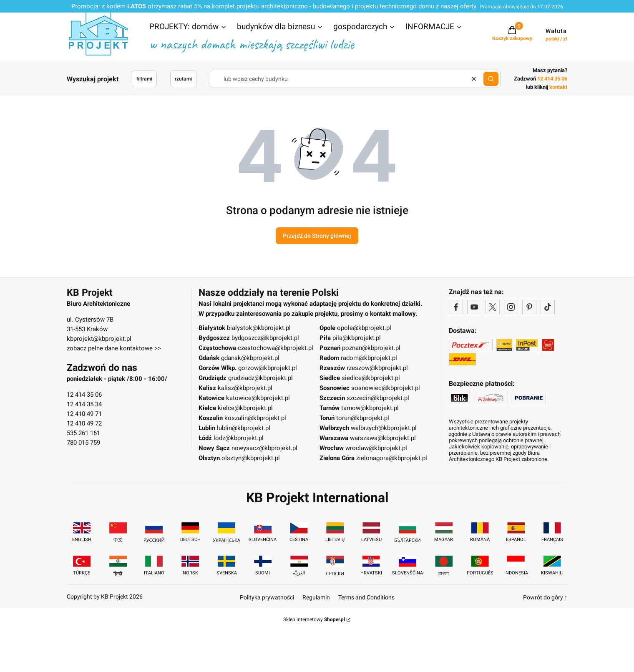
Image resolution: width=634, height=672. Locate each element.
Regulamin (316, 597)
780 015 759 (83, 443)
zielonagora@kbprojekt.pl (392, 458)
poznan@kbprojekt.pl (371, 348)
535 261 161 (83, 433)
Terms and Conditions (366, 597)
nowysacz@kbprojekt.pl (264, 448)
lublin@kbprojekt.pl (244, 428)
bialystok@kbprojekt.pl (259, 328)
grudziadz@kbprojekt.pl (260, 378)
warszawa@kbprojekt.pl (383, 438)
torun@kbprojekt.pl (363, 418)
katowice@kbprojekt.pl (258, 398)
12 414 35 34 (84, 404)
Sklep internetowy (314, 619)
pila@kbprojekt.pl (357, 338)
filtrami (144, 79)
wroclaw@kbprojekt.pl (376, 448)
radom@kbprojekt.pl (369, 358)
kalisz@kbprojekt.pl (245, 388)
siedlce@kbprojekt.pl (371, 378)
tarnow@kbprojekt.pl (370, 408)
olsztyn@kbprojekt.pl (251, 458)
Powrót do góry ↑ (545, 597)
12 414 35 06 (84, 395)
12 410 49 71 (84, 414)
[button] (188, 28)
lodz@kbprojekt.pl (239, 438)
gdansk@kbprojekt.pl (250, 358)
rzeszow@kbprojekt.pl (377, 368)
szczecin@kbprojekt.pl (378, 398)
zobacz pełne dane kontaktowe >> (114, 348)
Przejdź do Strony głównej (317, 236)
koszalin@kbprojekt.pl (255, 418)
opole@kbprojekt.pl (364, 328)
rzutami (183, 79)
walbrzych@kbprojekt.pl (384, 428)
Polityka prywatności (267, 597)
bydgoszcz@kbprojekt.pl (265, 338)
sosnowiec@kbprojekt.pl (386, 388)
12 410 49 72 (84, 423)
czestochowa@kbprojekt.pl (275, 348)
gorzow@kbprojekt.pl (268, 368)
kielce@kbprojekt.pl (245, 408)
